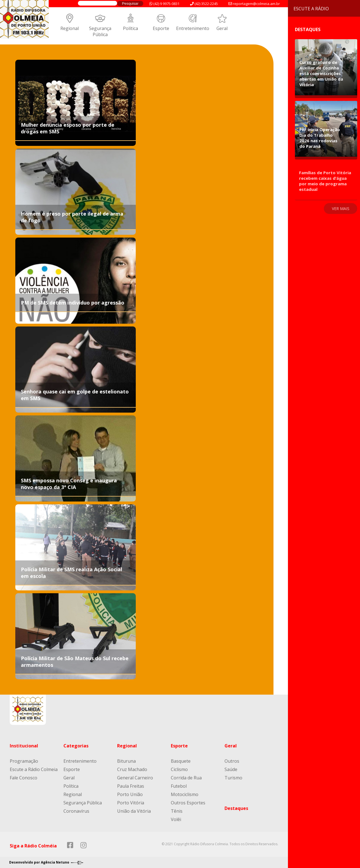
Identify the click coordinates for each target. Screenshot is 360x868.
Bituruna (126, 761)
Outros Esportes (188, 803)
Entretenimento (193, 28)
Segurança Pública (100, 31)
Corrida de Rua (186, 778)
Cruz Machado (132, 769)
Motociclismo (185, 794)
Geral (222, 28)
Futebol (179, 786)
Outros (232, 761)
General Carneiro (135, 778)
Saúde (231, 769)
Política (130, 28)
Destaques (236, 808)
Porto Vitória (131, 803)
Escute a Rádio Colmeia (34, 769)
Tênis (177, 811)
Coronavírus (76, 811)
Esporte (161, 28)
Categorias (76, 746)
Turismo (233, 778)
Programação (24, 761)
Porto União (130, 794)
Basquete (181, 761)
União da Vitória (134, 811)
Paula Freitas (131, 786)
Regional (70, 28)
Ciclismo (179, 769)
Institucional (24, 746)
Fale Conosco (24, 778)
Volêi (176, 819)
